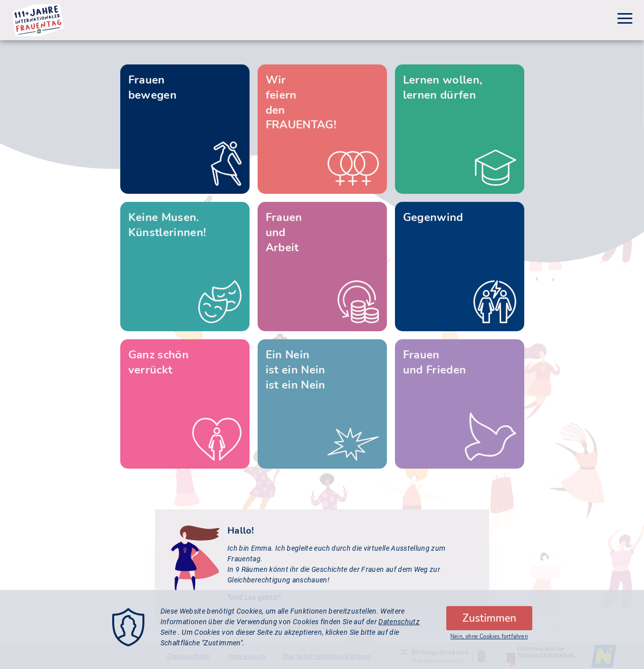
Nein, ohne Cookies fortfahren (489, 641)
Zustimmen (489, 622)
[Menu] (625, 20)
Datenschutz (399, 626)
